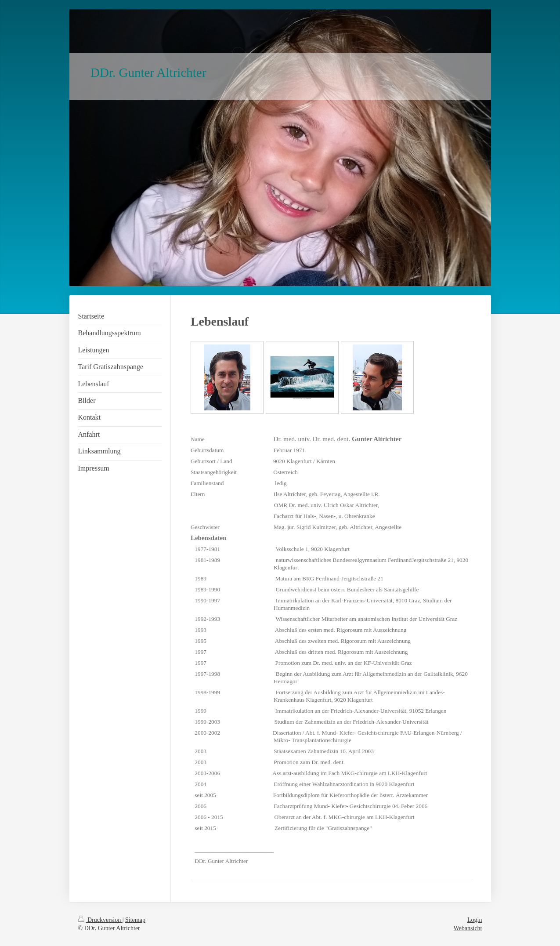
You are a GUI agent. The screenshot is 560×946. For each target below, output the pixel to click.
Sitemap (135, 920)
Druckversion (100, 920)
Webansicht (468, 928)
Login (475, 920)
